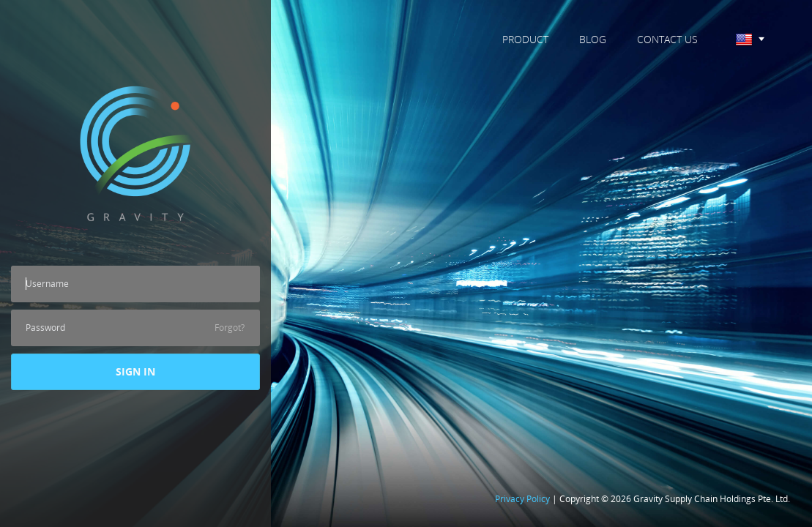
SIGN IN (135, 371)
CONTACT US (667, 39)
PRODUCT (525, 39)
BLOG (593, 39)
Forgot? (230, 328)
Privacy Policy (522, 499)
